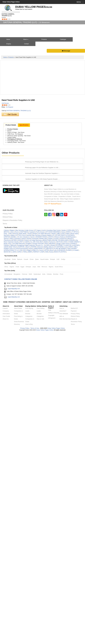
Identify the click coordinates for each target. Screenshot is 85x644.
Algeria (12, 579)
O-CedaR (76, 562)
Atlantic (54, 546)
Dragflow (29, 556)
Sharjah (52, 571)
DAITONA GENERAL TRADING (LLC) (19, 111)
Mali (39, 579)
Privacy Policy (8, 526)
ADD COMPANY (57, 614)
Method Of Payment (74, 622)
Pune (61, 586)
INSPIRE (34, 559)
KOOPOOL (21, 559)
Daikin (68, 546)
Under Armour (29, 542)
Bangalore (17, 586)
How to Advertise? (63, 622)
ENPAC (71, 559)
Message (66, 51)
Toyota (30, 546)
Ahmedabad (8, 586)
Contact (27, 44)
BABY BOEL (23, 546)
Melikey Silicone (49, 559)
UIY (53, 547)
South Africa (59, 579)
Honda (51, 564)
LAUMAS (26, 554)
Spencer (6, 551)
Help (50, 622)
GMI (10, 546)
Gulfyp (63, 571)
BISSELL (14, 549)
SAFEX (20, 564)
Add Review (5, 103)
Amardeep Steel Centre (54, 542)
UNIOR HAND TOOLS (10, 559)
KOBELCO (35, 562)
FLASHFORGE (59, 559)
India (44, 586)
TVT (77, 542)
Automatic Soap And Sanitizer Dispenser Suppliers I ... (42, 386)
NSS (24, 562)
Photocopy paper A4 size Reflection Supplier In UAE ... (42, 252)
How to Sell (40, 631)
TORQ (25, 564)
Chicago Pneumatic (38, 556)
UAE (58, 571)
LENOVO (51, 549)
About (26, 39)
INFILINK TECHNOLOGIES (60, 552)
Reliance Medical (60, 549)
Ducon (17, 544)
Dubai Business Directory (19, 635)
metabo (50, 551)
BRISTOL (7, 544)
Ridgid (29, 562)
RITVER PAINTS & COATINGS (65, 547)
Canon (41, 562)
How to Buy (29, 636)
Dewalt (35, 546)
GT (35, 542)
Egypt (22, 579)
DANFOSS (7, 549)
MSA (48, 557)
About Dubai (18, 620)
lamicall (29, 547)
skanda (29, 551)
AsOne (31, 561)
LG (16, 547)
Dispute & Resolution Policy (12, 532)
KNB (47, 564)
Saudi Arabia (44, 571)
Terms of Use (35, 640)
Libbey (12, 547)
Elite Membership (65, 631)
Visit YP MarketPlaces (53, 516)
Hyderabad (37, 586)
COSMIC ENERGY (74, 554)
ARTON (47, 562)
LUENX (14, 564)
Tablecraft (13, 557)
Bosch (52, 562)
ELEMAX (69, 562)
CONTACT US (77, 614)
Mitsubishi (52, 556)
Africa (6, 579)
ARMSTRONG (38, 561)
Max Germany (20, 542)
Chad (17, 579)
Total (69, 561)
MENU (80, 2)
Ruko (46, 556)
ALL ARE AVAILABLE (37, 554)
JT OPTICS (75, 544)
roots (66, 559)
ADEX (12, 551)
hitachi (24, 551)
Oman (32, 571)
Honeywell (35, 551)
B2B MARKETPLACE (34, 614)
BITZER (14, 552)
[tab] (11, 125)
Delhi (30, 586)
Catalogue (63, 39)
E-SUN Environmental (21, 561)
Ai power (56, 551)
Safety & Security (54, 625)
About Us (6, 631)
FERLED (72, 552)
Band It (28, 559)
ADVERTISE (46, 614)
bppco (39, 542)
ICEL (10, 556)
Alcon (12, 544)
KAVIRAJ (73, 556)
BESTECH (50, 561)
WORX (68, 544)
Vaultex (64, 542)
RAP (21, 554)
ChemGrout (7, 552)
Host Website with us (64, 627)
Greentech (18, 551)
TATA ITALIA (22, 547)
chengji (58, 556)
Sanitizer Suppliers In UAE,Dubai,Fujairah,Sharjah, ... (42, 491)
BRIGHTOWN (47, 552)
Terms (5, 536)
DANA (66, 554)
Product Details (11, 125)
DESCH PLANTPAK (60, 564)
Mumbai (56, 586)
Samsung (15, 546)
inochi (44, 542)
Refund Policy (8, 529)
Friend (26, 552)
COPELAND (71, 542)
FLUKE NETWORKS (60, 561)
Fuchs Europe (40, 544)
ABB (58, 546)
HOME (5, 614)
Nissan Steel (74, 546)
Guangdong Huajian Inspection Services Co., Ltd (31, 557)
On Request (10, 107)
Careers (5, 620)
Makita (49, 547)
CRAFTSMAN (24, 544)
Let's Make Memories (44, 546)
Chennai (25, 586)
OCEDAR (20, 552)
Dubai (14, 571)
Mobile (46, 554)
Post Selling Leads (41, 622)
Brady (5, 556)
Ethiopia (28, 579)
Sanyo (63, 544)
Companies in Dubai (18, 624)
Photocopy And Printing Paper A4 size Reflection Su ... (42, 204)
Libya (34, 579)
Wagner (12, 542)
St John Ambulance (23, 549)
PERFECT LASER (39, 564)
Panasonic (52, 554)
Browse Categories (29, 627)
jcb (56, 562)
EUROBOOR (61, 562)
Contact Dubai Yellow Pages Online (21, 591)
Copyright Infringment (52, 629)
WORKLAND (43, 551)
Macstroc (70, 551)
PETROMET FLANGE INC (64, 557)
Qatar (37, 571)
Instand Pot (63, 551)
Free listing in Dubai (18, 630)
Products (44, 39)
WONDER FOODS (41, 549)
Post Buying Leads (29, 622)
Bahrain (20, 571)
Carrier (63, 546)
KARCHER (76, 557)
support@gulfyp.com (14, 601)
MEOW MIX (7, 564)
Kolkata (49, 586)
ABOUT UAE (67, 614)
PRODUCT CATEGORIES (17, 614)
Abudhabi (7, 571)
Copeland (32, 544)
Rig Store (7, 547)
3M (21, 562)
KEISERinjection (71, 549)
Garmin (32, 549)
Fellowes (6, 557)
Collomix (6, 542)
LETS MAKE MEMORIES (53, 544)
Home (5, 57)
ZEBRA (30, 564)
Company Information (6, 624)
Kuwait (26, 571)
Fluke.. (6, 546)
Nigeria (51, 579)
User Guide (6, 628)
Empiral (44, 547)
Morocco (44, 579)
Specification (24, 125)
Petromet (40, 559)
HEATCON (59, 554)
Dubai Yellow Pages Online (56, 640)
